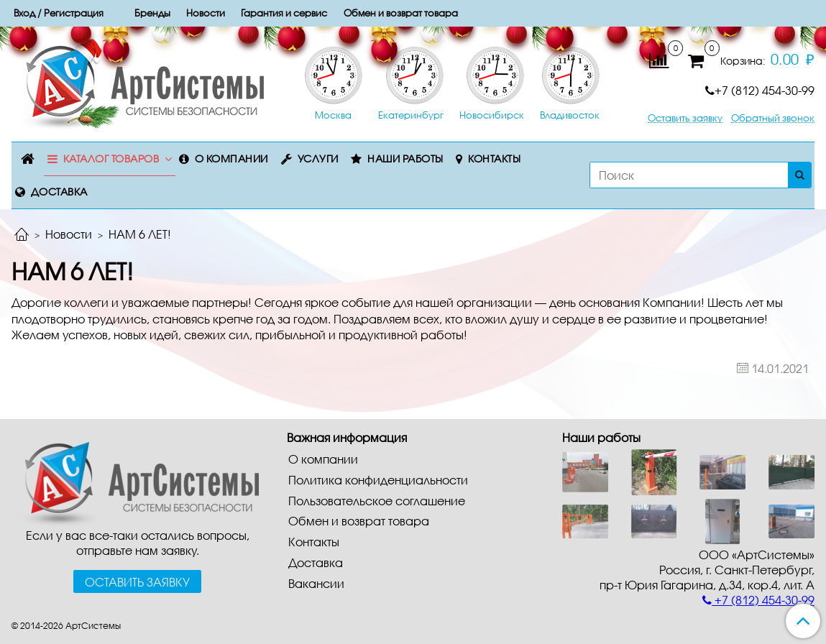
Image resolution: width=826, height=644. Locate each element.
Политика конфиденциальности (378, 480)
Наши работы (405, 158)
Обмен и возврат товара (359, 521)
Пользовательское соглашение (377, 501)
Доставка (59, 192)
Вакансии (316, 583)
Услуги (318, 158)
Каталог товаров (111, 158)
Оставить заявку (685, 118)
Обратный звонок (773, 118)
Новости (69, 234)
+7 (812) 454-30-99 (760, 90)
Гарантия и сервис (284, 13)
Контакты (494, 158)
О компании (231, 158)
